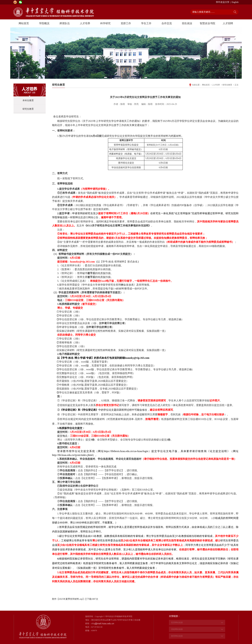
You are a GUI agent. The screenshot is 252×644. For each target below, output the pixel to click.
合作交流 (167, 23)
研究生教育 (28, 109)
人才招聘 (228, 23)
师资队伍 (65, 23)
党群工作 (126, 23)
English (235, 2)
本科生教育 (28, 100)
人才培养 (85, 23)
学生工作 (146, 23)
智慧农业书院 (207, 23)
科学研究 (105, 23)
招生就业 (187, 23)
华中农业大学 (223, 2)
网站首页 (24, 23)
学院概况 (44, 23)
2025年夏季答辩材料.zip (71, 599)
